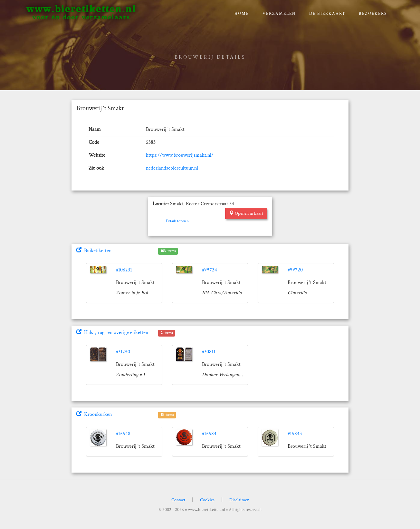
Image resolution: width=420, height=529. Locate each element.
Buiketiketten (94, 251)
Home (242, 14)
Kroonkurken (94, 414)
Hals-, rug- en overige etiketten (112, 333)
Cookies (207, 500)
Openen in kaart (246, 213)
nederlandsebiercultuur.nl (172, 168)
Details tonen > (177, 221)
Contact (178, 500)
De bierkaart (327, 14)
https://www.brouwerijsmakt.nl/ (180, 155)
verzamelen (279, 14)
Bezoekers (373, 14)
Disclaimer (239, 500)
